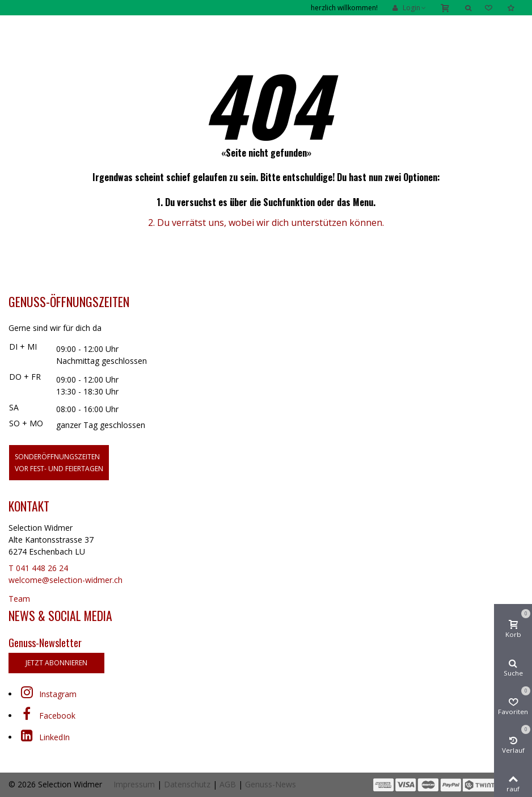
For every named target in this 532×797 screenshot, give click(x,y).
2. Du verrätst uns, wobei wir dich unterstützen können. (266, 223)
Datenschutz (187, 784)
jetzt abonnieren (56, 663)
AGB (228, 784)
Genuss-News (271, 784)
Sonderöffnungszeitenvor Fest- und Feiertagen (59, 463)
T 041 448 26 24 (38, 568)
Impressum (134, 784)
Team (19, 599)
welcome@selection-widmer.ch (66, 580)
